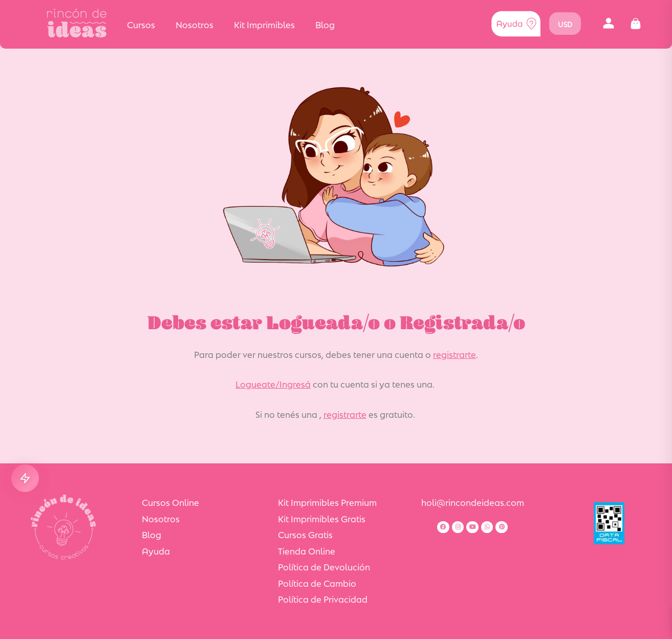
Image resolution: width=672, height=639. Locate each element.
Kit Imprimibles (264, 24)
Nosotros (194, 24)
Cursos (141, 24)
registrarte (454, 354)
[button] (609, 24)
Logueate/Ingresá (273, 384)
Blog (325, 24)
